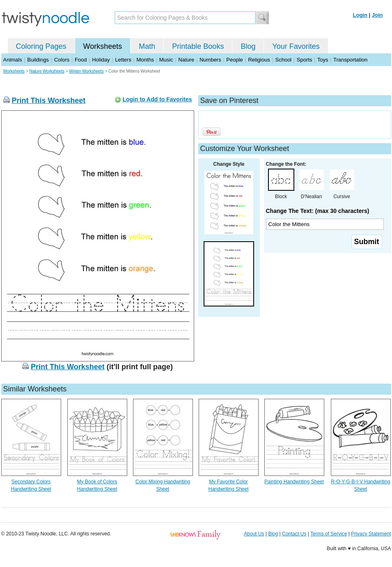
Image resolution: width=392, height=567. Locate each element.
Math (147, 46)
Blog (248, 46)
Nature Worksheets (47, 71)
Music (166, 60)
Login (360, 15)
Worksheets (103, 46)
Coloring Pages (41, 46)
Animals (13, 60)
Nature (186, 60)
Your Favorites (296, 46)
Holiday (101, 60)
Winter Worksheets (86, 71)
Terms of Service (329, 534)
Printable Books (198, 46)
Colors (62, 60)
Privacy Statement (371, 534)
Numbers (210, 60)
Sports (305, 60)
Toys (323, 60)
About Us (254, 534)
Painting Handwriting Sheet (294, 482)
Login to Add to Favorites (157, 99)
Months (146, 60)
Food (81, 60)
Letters (123, 60)
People (234, 60)
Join (377, 15)
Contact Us (294, 534)
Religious (259, 60)
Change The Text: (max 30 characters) (318, 211)
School (284, 60)
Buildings (38, 60)
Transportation (350, 60)
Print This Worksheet (49, 101)
